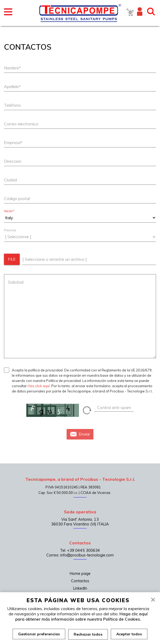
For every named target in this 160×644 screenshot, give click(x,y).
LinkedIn (80, 588)
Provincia (10, 230)
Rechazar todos (88, 634)
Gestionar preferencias (39, 634)
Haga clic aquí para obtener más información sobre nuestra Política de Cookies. (81, 616)
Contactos (80, 581)
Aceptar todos (129, 634)
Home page (80, 574)
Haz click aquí (39, 386)
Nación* (9, 211)
